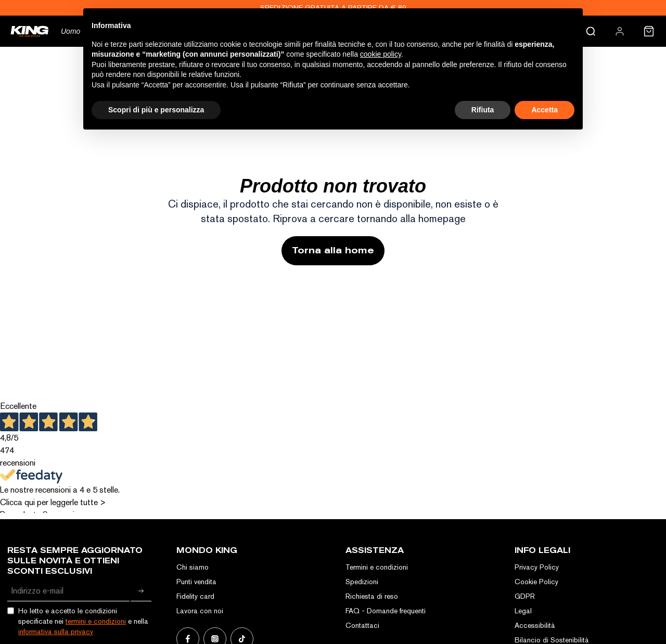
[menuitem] (620, 31)
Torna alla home (333, 250)
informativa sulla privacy (56, 632)
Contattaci (362, 625)
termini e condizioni (96, 621)
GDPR (525, 596)
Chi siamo (193, 567)
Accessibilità (535, 625)
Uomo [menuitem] (71, 31)
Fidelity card (195, 596)
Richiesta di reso (372, 596)
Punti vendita (196, 582)
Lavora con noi (200, 611)
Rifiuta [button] (483, 110)
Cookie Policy (536, 582)
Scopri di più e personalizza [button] (156, 110)
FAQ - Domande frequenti (386, 611)
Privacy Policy (537, 567)
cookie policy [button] (381, 54)
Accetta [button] (545, 110)
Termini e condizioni (377, 567)
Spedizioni (362, 582)
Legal (523, 611)
